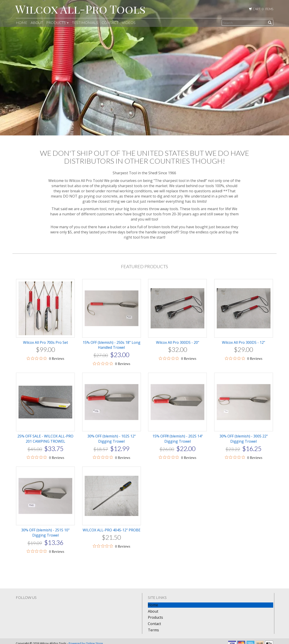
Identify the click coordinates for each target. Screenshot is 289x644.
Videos (129, 22)
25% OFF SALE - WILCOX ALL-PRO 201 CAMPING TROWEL (45, 439)
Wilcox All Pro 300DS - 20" (178, 342)
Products (57, 22)
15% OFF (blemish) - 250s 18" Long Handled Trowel (112, 345)
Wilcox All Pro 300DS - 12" (244, 342)
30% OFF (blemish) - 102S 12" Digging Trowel (112, 439)
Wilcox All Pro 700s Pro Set (45, 342)
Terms (153, 630)
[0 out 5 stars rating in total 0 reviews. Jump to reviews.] (45, 358)
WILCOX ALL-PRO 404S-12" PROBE (112, 530)
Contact (110, 22)
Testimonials (85, 22)
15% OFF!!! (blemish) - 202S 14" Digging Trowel (178, 439)
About (37, 22)
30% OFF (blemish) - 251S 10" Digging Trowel (45, 533)
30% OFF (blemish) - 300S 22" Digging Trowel (244, 439)
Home (22, 22)
